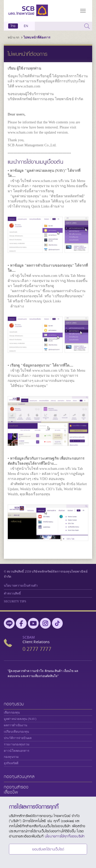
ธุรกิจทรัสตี (11, 763)
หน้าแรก (13, 37)
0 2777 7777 (37, 649)
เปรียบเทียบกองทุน (16, 732)
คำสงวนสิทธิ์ (12, 593)
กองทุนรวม (14, 704)
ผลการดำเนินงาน (16, 725)
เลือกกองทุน (12, 712)
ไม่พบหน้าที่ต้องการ (37, 37)
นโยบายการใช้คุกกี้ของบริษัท (65, 836)
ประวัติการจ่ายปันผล (18, 738)
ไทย (13, 26)
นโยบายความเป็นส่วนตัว (21, 586)
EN (26, 26)
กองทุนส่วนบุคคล (19, 777)
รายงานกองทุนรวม (17, 744)
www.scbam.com (28, 86)
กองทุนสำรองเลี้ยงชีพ (16, 790)
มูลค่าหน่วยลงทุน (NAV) (20, 719)
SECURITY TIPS (15, 601)
